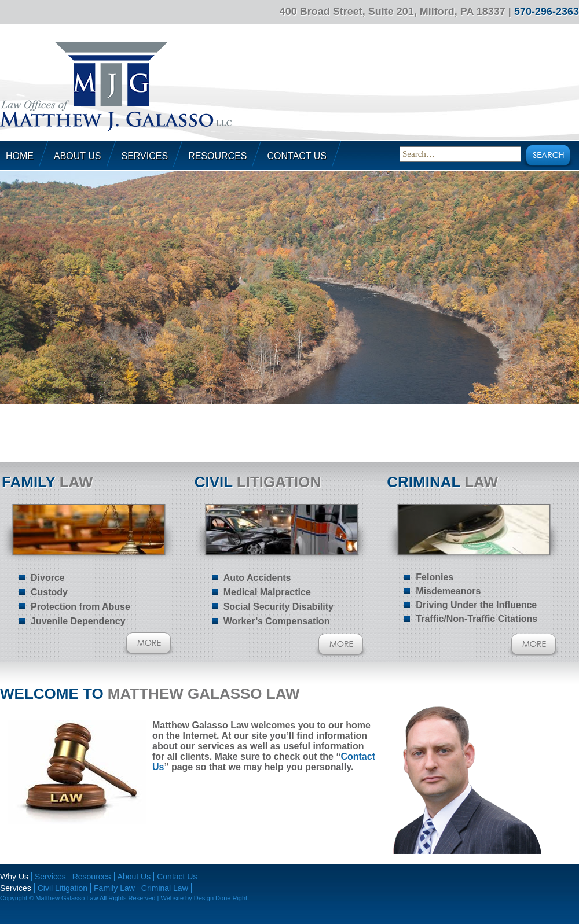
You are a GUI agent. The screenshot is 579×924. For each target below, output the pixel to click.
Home (20, 156)
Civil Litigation (63, 888)
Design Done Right (221, 898)
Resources (217, 156)
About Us (78, 156)
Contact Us (297, 156)
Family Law (114, 888)
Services (145, 156)
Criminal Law (165, 888)
